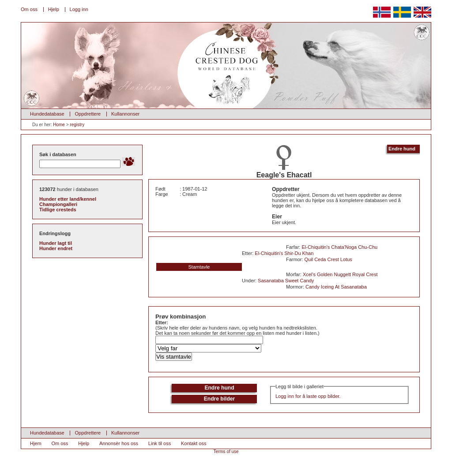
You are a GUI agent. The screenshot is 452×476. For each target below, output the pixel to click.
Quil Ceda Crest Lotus (328, 259)
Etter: (162, 322)
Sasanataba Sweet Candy (286, 281)
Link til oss (160, 443)
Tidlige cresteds (58, 210)
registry (77, 125)
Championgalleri (58, 204)
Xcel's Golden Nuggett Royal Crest (340, 274)
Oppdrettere (88, 114)
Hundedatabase (47, 114)
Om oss (29, 9)
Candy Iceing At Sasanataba (336, 287)
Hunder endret (56, 248)
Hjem (36, 443)
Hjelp (54, 9)
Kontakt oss (194, 443)
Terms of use (226, 452)
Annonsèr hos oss (119, 443)
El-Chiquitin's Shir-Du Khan (284, 253)
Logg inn (79, 9)
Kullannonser (125, 114)
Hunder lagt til (56, 243)
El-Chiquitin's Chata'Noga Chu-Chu (339, 247)
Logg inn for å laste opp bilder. (308, 396)
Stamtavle (199, 267)
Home (59, 125)
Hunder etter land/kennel (68, 199)
